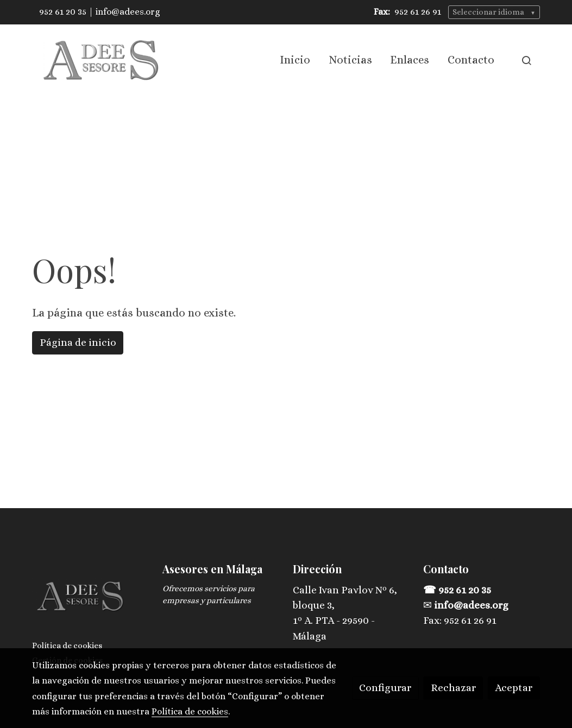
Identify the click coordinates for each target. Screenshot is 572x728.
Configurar (385, 688)
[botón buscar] (526, 60)
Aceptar (514, 688)
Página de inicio (78, 342)
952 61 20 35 (63, 12)
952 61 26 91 (418, 12)
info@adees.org (128, 12)
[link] (102, 60)
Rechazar (453, 688)
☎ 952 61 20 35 (458, 590)
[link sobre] (90, 599)
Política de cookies (67, 645)
